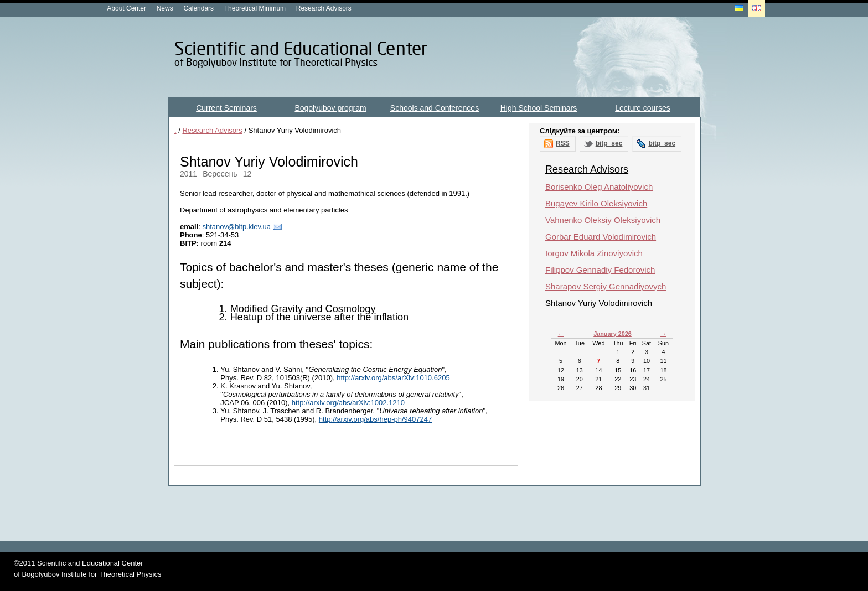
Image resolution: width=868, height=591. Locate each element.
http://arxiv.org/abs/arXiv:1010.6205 (393, 378)
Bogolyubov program (330, 108)
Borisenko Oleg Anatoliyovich (599, 187)
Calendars (198, 8)
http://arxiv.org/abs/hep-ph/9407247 (375, 419)
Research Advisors (324, 8)
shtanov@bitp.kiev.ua (236, 227)
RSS (563, 143)
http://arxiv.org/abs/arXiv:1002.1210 (348, 403)
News (165, 8)
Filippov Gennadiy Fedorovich (600, 270)
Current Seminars (226, 108)
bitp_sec (609, 143)
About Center (126, 8)
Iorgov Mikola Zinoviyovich (594, 253)
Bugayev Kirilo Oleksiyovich (596, 203)
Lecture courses (643, 108)
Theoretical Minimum (255, 8)
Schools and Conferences (435, 108)
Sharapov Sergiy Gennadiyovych (606, 286)
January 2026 (613, 334)
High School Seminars (539, 108)
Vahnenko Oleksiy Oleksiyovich (603, 220)
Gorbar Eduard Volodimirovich (601, 237)
